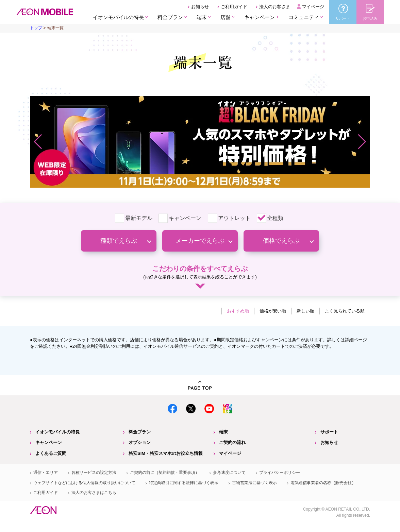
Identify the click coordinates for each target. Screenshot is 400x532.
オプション (140, 442)
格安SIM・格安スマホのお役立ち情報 (166, 453)
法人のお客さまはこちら (94, 493)
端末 (223, 432)
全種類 (275, 218)
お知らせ (200, 7)
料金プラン (140, 432)
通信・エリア (46, 473)
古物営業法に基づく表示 (254, 483)
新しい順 (305, 311)
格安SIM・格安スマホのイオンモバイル (45, 12)
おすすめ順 (238, 311)
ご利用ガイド (234, 7)
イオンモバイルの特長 (57, 432)
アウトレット (234, 218)
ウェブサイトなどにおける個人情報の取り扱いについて (84, 483)
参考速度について (229, 473)
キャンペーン (260, 17)
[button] (38, 142)
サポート (329, 432)
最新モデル (139, 218)
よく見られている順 (345, 311)
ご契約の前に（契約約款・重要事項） (165, 473)
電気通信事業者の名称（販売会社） (323, 483)
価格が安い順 (273, 311)
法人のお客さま (275, 7)
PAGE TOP (200, 385)
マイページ (313, 7)
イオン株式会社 (43, 510)
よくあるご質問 (51, 453)
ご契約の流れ (232, 442)
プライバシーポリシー (280, 473)
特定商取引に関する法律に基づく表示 (184, 483)
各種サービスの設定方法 (94, 473)
